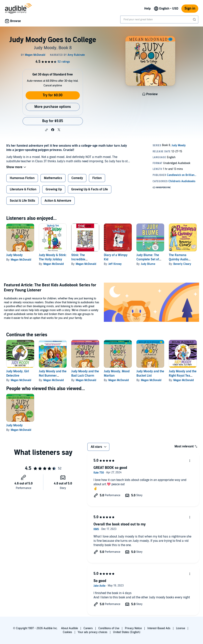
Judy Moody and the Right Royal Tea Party (183, 376)
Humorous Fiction (22, 178)
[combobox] (159, 20)
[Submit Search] (195, 20)
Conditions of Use (109, 628)
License (181, 628)
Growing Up (54, 189)
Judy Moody (14, 255)
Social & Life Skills (22, 201)
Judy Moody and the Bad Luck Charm (85, 373)
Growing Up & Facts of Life (90, 189)
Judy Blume (148, 264)
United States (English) (127, 632)
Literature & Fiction (23, 189)
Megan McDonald (21, 260)
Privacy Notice (133, 628)
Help (147, 9)
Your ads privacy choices (93, 632)
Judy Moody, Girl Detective (18, 373)
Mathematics (53, 178)
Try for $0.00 (53, 95)
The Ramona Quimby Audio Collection (179, 259)
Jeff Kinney (115, 264)
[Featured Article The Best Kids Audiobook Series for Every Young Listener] (151, 303)
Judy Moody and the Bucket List (150, 373)
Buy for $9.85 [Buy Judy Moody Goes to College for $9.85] (53, 121)
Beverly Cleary (182, 264)
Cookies (67, 632)
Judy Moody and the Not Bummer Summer (53, 376)
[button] (46, 130)
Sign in (190, 8)
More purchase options (53, 107)
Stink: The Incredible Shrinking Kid (80, 259)
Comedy (77, 178)
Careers (88, 628)
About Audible (69, 628)
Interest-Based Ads (159, 628)
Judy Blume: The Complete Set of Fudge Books (148, 259)
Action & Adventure (58, 201)
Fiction (97, 178)
